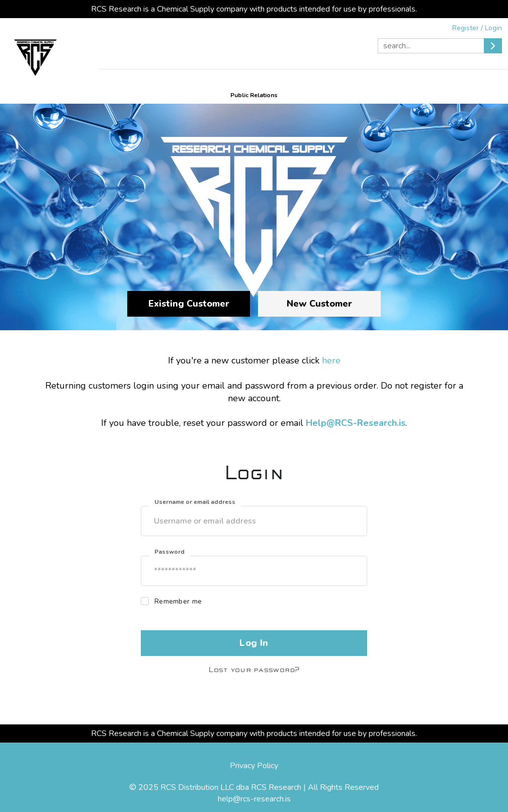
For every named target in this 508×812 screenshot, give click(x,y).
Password (170, 552)
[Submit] (493, 46)
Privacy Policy (254, 766)
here (331, 360)
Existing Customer (189, 304)
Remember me (178, 601)
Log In (254, 643)
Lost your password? (254, 670)
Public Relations (254, 95)
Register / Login (477, 28)
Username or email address (195, 502)
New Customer (319, 304)
